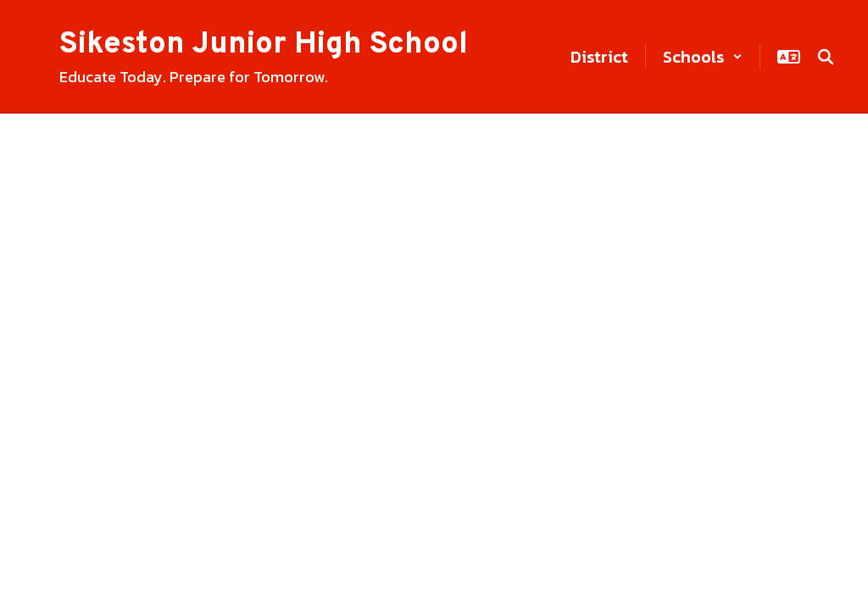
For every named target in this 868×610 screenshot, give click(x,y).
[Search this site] (826, 57)
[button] (703, 57)
